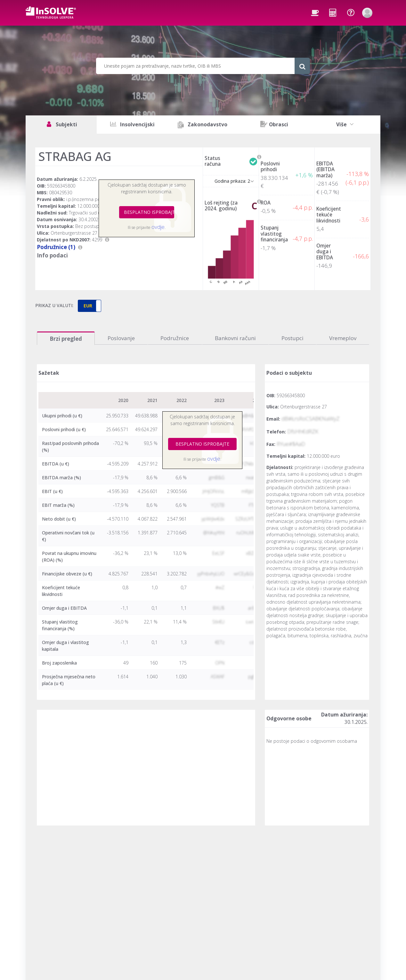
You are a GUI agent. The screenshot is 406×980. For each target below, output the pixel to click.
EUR (88, 306)
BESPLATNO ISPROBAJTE (149, 212)
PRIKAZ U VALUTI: (54, 305)
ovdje (158, 227)
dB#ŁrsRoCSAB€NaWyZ (310, 419)
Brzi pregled (66, 339)
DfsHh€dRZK (303, 431)
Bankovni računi (235, 338)
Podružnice (175, 338)
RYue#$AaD (291, 444)
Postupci (292, 338)
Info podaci (52, 255)
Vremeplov (343, 338)
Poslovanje (121, 338)
